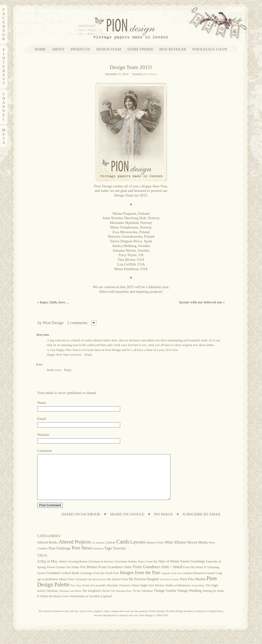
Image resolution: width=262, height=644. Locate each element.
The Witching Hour (122, 600)
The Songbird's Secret (96, 600)
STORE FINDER (140, 49)
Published (98, 557)
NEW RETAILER (173, 49)
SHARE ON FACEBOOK (81, 523)
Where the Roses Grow (54, 605)
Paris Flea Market (193, 588)
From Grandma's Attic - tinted (158, 576)
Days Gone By (148, 570)
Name (42, 403)
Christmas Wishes (126, 570)
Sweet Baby (198, 594)
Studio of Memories (178, 594)
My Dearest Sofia (117, 588)
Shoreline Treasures (119, 594)
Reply (88, 355)
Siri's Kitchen (156, 594)
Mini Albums (176, 551)
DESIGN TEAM (109, 49)
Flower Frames (56, 576)
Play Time (76, 594)
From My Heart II (195, 576)
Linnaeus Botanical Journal (198, 582)
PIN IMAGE (163, 523)
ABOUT (58, 49)
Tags (108, 557)
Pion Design (53, 323)
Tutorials (120, 557)
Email (42, 419)
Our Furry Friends (170, 588)
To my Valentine (143, 600)
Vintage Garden (165, 599)
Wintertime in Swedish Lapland (91, 605)
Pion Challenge (60, 557)
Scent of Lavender (94, 594)
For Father (73, 576)
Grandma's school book (63, 582)
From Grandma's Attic (115, 576)
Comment (44, 451)
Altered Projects (75, 551)
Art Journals (98, 552)
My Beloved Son (97, 588)
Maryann (43, 335)
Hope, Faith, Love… (53, 302)
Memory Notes (155, 551)
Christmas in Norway (101, 570)
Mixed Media (197, 551)
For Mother (89, 576)
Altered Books (48, 551)
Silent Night (139, 594)
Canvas (110, 551)
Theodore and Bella (70, 600)
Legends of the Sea (171, 582)
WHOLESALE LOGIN (210, 49)
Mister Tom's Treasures (73, 588)
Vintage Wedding (189, 599)
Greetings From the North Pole (99, 582)
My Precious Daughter (144, 588)
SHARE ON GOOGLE (127, 523)
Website (43, 435)
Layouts (138, 551)
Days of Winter (169, 570)
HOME (40, 49)
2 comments (77, 323)
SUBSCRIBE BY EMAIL (202, 523)
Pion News (150, 74)
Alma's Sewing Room (73, 570)
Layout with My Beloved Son (202, 302)
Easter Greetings (193, 570)
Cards (123, 551)
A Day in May (47, 570)
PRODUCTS (80, 49)
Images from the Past (140, 581)
